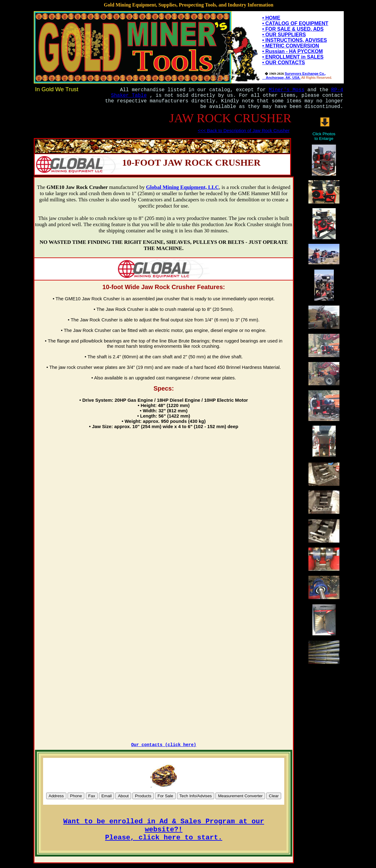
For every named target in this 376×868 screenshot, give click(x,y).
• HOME (271, 18)
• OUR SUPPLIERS (284, 35)
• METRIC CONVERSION (291, 46)
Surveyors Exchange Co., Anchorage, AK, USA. (294, 76)
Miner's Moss (287, 90)
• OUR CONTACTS (284, 63)
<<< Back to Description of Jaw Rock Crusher (244, 131)
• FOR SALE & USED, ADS (293, 29)
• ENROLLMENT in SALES (293, 57)
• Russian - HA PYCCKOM (292, 51)
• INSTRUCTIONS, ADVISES (295, 40)
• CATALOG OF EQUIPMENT (295, 23)
